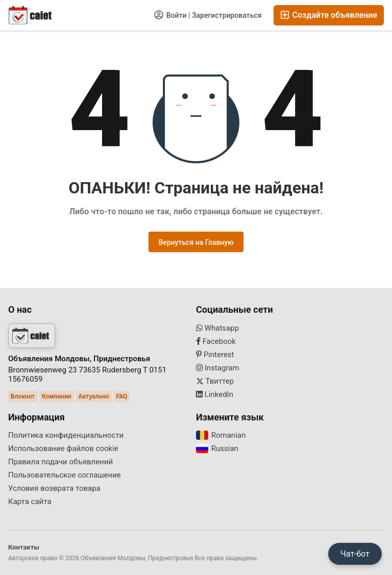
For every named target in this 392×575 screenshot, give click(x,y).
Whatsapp (217, 328)
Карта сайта (30, 502)
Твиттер (215, 381)
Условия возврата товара (54, 488)
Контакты (24, 547)
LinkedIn (215, 394)
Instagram (217, 368)
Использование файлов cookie (63, 448)
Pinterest (215, 355)
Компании (56, 396)
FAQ (122, 396)
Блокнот (23, 396)
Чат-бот (355, 554)
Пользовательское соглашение (65, 475)
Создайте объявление (329, 15)
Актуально (94, 396)
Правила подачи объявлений (60, 462)
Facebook (216, 341)
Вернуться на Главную (196, 242)
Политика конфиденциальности (66, 435)
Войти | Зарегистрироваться (208, 15)
